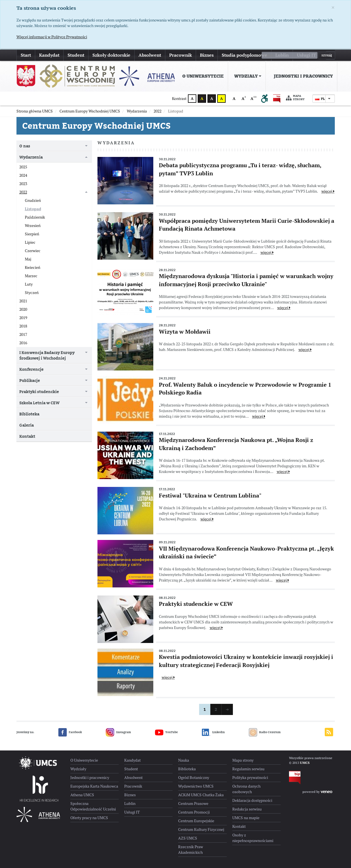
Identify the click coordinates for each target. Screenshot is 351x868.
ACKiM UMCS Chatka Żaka (201, 795)
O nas (25, 146)
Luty (29, 284)
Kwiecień (33, 267)
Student (76, 55)
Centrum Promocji (194, 812)
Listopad (33, 209)
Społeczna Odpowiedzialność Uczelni (93, 806)
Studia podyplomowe (244, 55)
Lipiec (30, 242)
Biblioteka (29, 414)
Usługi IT (306, 55)
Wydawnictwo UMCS (196, 786)
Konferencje (31, 369)
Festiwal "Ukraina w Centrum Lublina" (210, 496)
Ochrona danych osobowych (246, 789)
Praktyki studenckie (39, 392)
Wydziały (248, 76)
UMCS (305, 763)
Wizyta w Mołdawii (185, 332)
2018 (23, 326)
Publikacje (30, 380)
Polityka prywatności (250, 778)
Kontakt (27, 436)
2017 (23, 334)
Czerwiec (33, 251)
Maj (28, 259)
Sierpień (32, 234)
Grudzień (33, 200)
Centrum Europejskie (196, 821)
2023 (23, 184)
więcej (328, 191)
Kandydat (49, 55)
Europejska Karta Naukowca (94, 786)
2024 (23, 175)
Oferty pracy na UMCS (89, 818)
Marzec (31, 276)
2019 (23, 318)
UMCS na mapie (246, 818)
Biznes (207, 55)
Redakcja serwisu (247, 809)
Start (26, 55)
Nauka (184, 760)
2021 (23, 301)
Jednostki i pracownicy (303, 76)
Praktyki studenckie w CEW (196, 604)
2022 (23, 192)
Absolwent (150, 55)
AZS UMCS (188, 838)
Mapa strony (295, 98)
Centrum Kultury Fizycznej (201, 829)
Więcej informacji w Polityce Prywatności (52, 37)
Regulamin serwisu (248, 769)
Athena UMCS (82, 795)
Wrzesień (33, 226)
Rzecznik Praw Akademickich (191, 850)
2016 (23, 343)
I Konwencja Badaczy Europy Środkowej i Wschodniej (47, 355)
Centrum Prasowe (193, 804)
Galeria (27, 425)
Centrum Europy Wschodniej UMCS (96, 126)
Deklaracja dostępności (252, 800)
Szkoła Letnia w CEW (39, 403)
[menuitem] (202, 76)
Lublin (282, 55)
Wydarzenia (31, 157)
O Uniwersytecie (203, 76)
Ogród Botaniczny (194, 778)
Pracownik (181, 55)
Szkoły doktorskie (111, 55)
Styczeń (32, 293)
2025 (23, 167)
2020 (23, 309)
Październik (35, 217)
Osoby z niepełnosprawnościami (253, 838)
